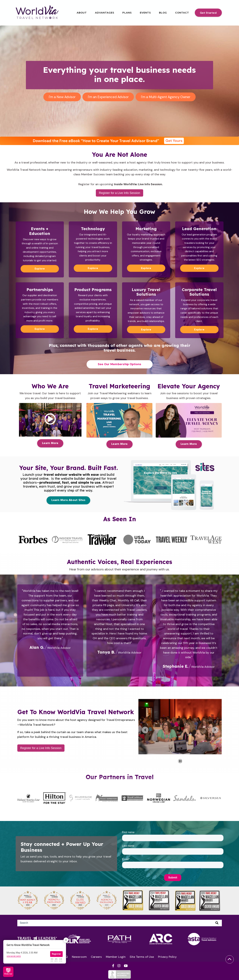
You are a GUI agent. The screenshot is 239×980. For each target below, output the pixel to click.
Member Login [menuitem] (116, 957)
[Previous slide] (145, 730)
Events (145, 13)
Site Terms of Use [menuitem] (142, 957)
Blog (163, 13)
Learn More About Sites (68, 500)
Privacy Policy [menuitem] (167, 957)
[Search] (120, 923)
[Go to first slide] (215, 730)
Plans (127, 13)
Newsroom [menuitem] (79, 957)
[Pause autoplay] (180, 761)
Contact (182, 13)
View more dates (14, 956)
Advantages (105, 13)
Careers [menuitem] (96, 957)
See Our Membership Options (120, 364)
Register (56, 954)
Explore (40, 269)
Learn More (50, 443)
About (82, 13)
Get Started (208, 13)
